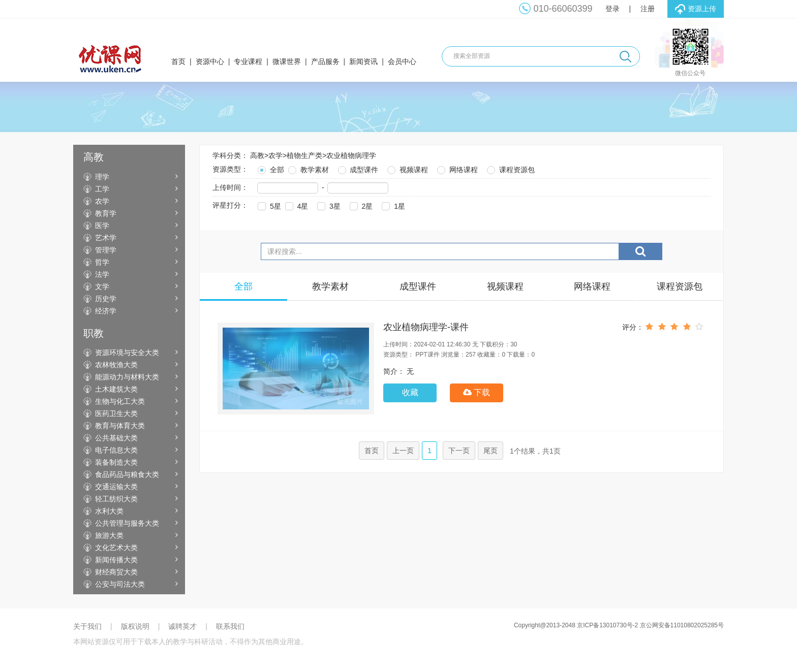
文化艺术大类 (116, 548)
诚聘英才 (182, 626)
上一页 (403, 451)
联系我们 (230, 626)
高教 (257, 155)
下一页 (459, 451)
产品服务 (325, 61)
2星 (360, 205)
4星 (296, 205)
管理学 (106, 250)
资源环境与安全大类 (127, 353)
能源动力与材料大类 (127, 377)
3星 (328, 205)
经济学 (106, 311)
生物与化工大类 (120, 401)
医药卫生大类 (116, 413)
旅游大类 (109, 535)
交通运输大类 (116, 487)
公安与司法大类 (120, 584)
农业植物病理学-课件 (426, 327)
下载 (477, 392)
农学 (102, 201)
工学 (102, 189)
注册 (648, 9)
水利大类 (109, 511)
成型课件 (357, 168)
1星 (392, 205)
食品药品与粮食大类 (127, 474)
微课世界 (287, 61)
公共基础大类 (116, 438)
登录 (612, 9)
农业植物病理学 (351, 155)
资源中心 (210, 61)
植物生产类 (304, 155)
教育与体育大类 (120, 426)
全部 (270, 168)
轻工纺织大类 (116, 499)
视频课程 (407, 168)
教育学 (106, 213)
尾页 (491, 451)
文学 (102, 286)
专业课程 (248, 61)
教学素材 (308, 168)
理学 (102, 177)
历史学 (106, 299)
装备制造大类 (116, 462)
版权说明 (135, 626)
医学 (102, 226)
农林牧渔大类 (116, 365)
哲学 (102, 262)
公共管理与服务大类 (127, 523)
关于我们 (87, 626)
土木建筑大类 (116, 389)
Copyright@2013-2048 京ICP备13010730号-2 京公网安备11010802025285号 (619, 625)
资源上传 (696, 9)
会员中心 (402, 61)
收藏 (410, 392)
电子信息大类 (116, 450)
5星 (268, 205)
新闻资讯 (363, 61)
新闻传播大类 (116, 560)
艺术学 (106, 238)
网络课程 (456, 168)
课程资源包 (510, 168)
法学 (102, 274)
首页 (178, 61)
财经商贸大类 (116, 572)
